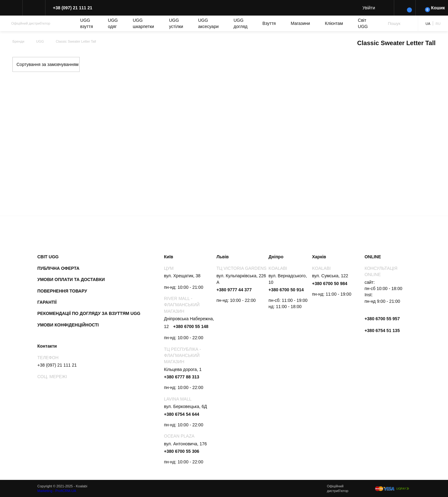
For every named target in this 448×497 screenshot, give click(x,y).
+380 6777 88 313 (182, 377)
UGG (40, 41)
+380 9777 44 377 (234, 290)
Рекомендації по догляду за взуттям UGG (89, 313)
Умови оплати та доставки (71, 279)
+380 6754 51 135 (382, 331)
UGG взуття (87, 23)
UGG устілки (176, 23)
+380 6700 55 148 (191, 326)
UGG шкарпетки (144, 23)
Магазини (300, 23)
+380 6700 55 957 (382, 319)
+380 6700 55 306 (182, 451)
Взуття (269, 23)
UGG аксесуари (208, 23)
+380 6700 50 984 (330, 284)
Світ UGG (363, 23)
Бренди (18, 41)
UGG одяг (113, 23)
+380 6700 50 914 (286, 290)
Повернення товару (62, 291)
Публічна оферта (58, 268)
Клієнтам (334, 23)
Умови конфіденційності (68, 325)
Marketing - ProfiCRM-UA (57, 491)
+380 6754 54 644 (182, 414)
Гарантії (47, 302)
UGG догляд (241, 23)
